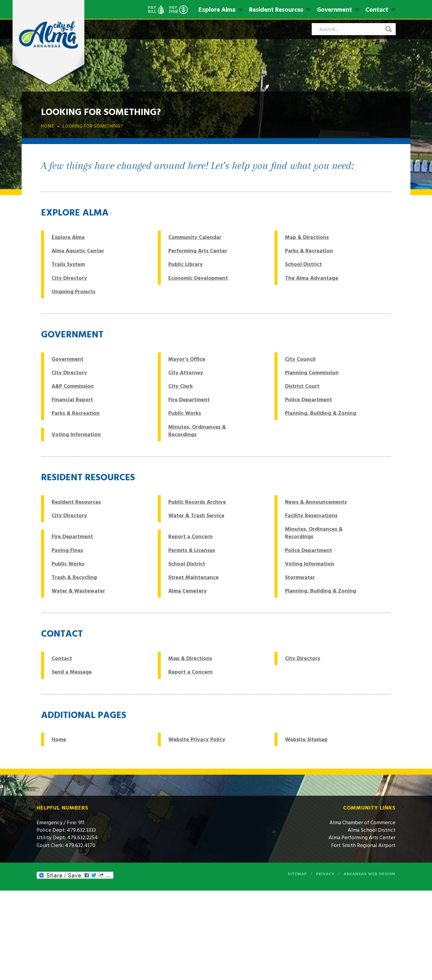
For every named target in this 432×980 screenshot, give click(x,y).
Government (334, 10)
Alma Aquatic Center (78, 251)
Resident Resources (276, 10)
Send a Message (72, 672)
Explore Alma (217, 10)
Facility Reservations (311, 516)
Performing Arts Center (198, 251)
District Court (302, 386)
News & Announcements (316, 502)
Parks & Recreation (309, 251)
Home (59, 739)
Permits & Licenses (192, 550)
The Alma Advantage (312, 278)
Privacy (325, 874)
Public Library (186, 264)
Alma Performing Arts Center (362, 838)
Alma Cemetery (187, 591)
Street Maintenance (193, 577)
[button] (388, 29)
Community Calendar (195, 237)
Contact (377, 10)
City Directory (69, 278)
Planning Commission (312, 373)
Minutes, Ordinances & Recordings (197, 431)
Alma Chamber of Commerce (362, 823)
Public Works (185, 413)
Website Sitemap (306, 739)
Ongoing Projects (73, 292)
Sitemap (297, 874)
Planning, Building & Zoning (321, 413)
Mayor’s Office (187, 359)
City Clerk (181, 386)
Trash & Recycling (74, 577)
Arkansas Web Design (369, 874)
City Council (300, 359)
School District (303, 264)
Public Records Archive (197, 502)
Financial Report (72, 400)
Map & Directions (307, 237)
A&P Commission (73, 386)
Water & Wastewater (78, 591)
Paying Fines (67, 550)
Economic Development (198, 278)
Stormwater (300, 577)
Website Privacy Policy (197, 739)
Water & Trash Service (196, 516)
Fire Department (189, 400)
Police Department (309, 400)
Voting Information (76, 434)
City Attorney (186, 373)
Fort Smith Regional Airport (363, 845)
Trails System (68, 264)
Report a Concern (190, 537)
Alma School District (372, 830)
